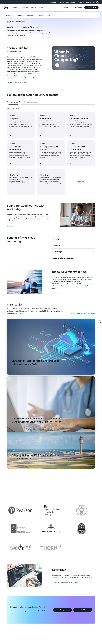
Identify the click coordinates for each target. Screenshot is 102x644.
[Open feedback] (100, 322)
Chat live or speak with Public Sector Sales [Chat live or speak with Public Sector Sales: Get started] (65, 582)
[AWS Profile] (98, 2)
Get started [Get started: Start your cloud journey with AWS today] (10, 226)
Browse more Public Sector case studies (83, 313)
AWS (8, 22)
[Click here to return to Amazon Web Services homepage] (6, 8)
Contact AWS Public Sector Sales (17, 82)
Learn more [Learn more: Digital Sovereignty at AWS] (56, 293)
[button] (25, 8)
